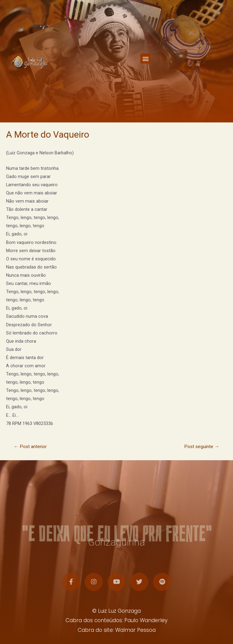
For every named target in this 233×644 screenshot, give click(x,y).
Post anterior (30, 447)
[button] (145, 62)
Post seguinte (202, 447)
